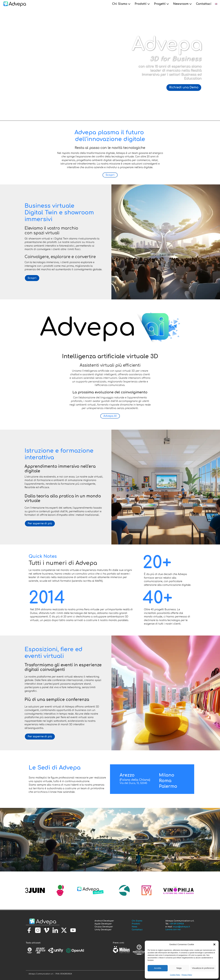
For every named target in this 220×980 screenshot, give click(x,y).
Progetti (162, 4)
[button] (214, 944)
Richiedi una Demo (184, 87)
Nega (179, 968)
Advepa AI (110, 416)
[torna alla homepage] (43, 922)
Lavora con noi (173, 930)
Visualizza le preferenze (203, 968)
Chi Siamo (122, 4)
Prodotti (143, 4)
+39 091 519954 (177, 924)
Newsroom (183, 4)
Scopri (110, 175)
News (134, 927)
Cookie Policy (175, 975)
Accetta (158, 968)
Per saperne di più (40, 523)
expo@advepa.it (182, 927)
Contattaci (204, 4)
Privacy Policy (187, 975)
